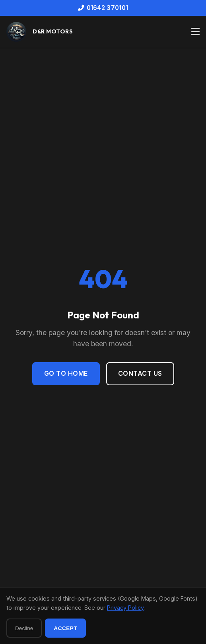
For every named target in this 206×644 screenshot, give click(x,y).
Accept (65, 628)
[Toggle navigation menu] (195, 32)
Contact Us (140, 373)
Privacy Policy (125, 608)
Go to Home (66, 373)
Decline (24, 628)
